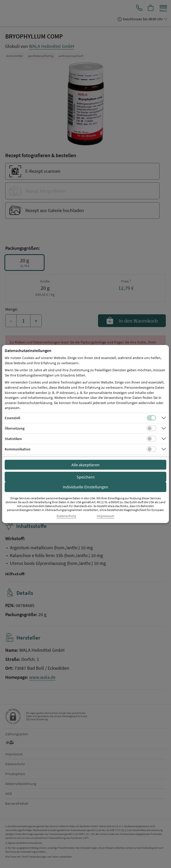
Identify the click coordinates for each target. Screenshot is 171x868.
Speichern (86, 477)
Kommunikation (18, 449)
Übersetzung (15, 428)
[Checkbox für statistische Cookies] (151, 439)
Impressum (106, 516)
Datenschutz (66, 516)
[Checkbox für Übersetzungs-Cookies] (151, 428)
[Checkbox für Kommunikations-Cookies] (151, 449)
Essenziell (13, 418)
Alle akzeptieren (85, 465)
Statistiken (13, 439)
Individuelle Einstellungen (85, 487)
